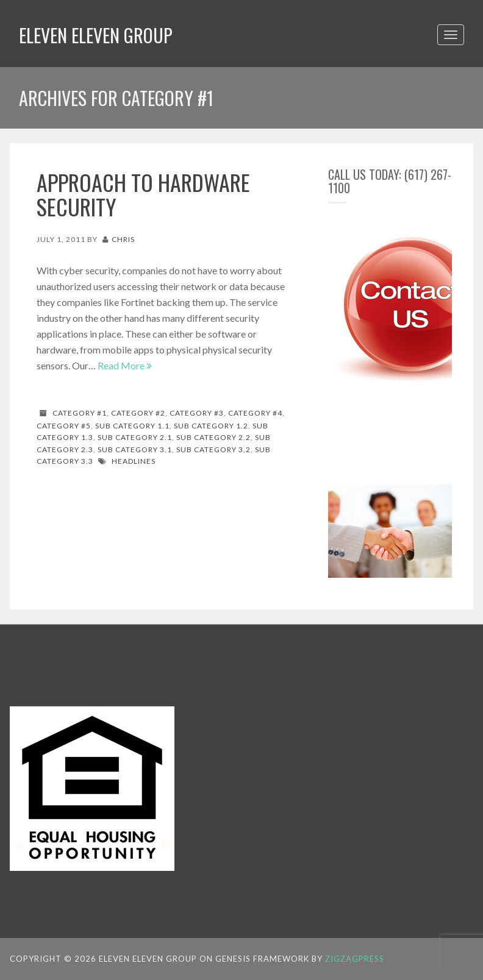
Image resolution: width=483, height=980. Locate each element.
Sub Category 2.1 (135, 437)
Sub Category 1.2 (211, 426)
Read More (125, 365)
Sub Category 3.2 (213, 449)
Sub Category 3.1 (135, 449)
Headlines (134, 461)
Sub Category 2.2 (213, 437)
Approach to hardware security (143, 194)
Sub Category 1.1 (132, 426)
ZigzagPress (355, 959)
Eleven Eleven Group (96, 35)
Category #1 (80, 413)
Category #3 (197, 413)
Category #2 (138, 413)
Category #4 (255, 413)
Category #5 (64, 426)
